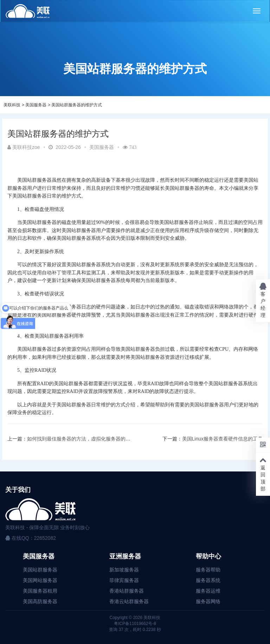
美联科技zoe (24, 147)
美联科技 (12, 105)
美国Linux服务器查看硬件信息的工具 (222, 439)
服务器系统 (208, 580)
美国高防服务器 (40, 601)
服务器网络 (208, 601)
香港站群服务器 (127, 591)
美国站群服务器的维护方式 (77, 105)
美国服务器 (36, 105)
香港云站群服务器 (129, 601)
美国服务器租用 (40, 591)
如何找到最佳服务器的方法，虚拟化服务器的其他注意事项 (91, 439)
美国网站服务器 (40, 580)
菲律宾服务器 (124, 580)
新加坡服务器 (124, 570)
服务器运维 (208, 591)
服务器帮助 (208, 570)
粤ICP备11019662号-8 (135, 624)
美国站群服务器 (40, 570)
